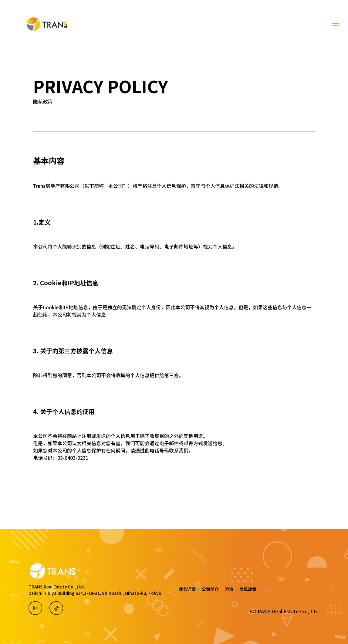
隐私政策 (248, 589)
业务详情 (187, 589)
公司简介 (210, 589)
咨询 (229, 589)
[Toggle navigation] (336, 24)
